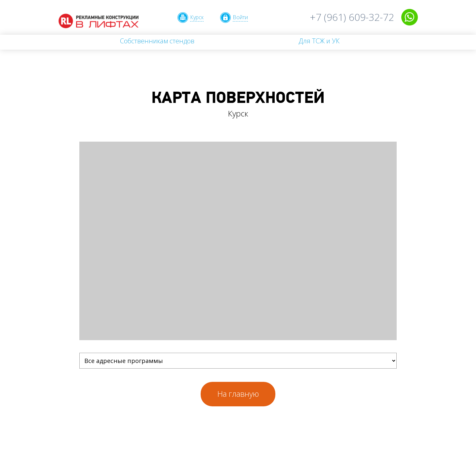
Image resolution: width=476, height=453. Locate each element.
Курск (197, 17)
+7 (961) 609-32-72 (352, 17)
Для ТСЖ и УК (319, 41)
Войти (240, 17)
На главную (238, 394)
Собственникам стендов (157, 41)
